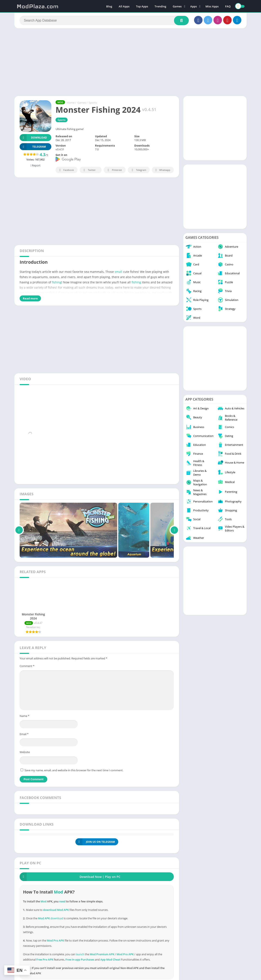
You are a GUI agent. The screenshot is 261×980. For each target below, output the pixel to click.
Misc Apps (212, 6)
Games (177, 6)
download (57, 918)
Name (24, 716)
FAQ (228, 6)
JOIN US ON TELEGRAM (95, 842)
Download (33, 138)
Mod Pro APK (125, 954)
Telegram (138, 170)
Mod (58, 892)
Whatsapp (162, 170)
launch (80, 954)
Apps (194, 6)
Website (25, 752)
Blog (109, 6)
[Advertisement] (130, 62)
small (118, 272)
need (62, 901)
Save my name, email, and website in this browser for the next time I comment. (74, 770)
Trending (160, 6)
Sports (93, 103)
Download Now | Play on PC (70, 877)
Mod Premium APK (102, 954)
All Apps (124, 6)
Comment (27, 666)
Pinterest (114, 170)
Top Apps (142, 6)
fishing (57, 282)
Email (24, 734)
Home (71, 103)
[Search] (104, 21)
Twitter (89, 170)
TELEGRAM (33, 147)
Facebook (66, 170)
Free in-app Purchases (80, 959)
